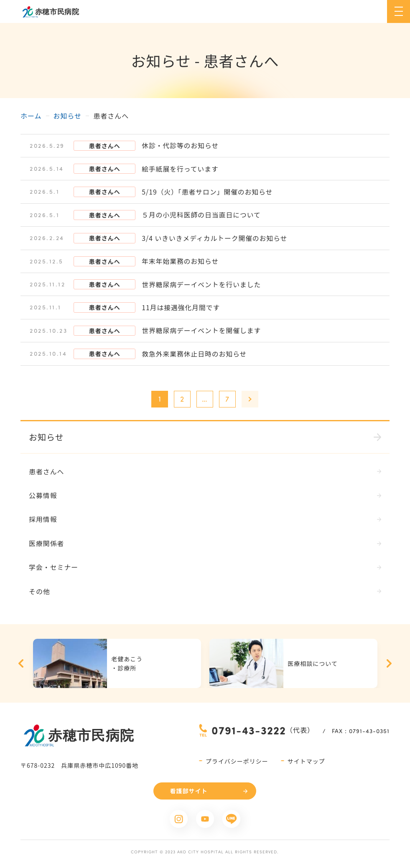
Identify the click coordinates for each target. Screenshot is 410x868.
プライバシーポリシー (237, 762)
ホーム (31, 116)
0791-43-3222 (249, 730)
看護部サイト (188, 791)
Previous (21, 664)
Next (389, 664)
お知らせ (68, 116)
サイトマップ (306, 762)
